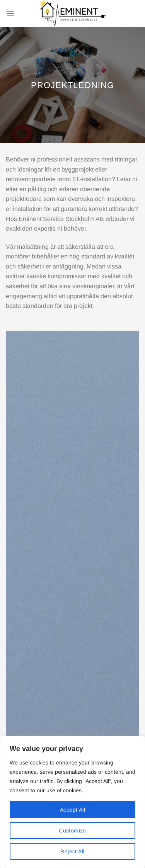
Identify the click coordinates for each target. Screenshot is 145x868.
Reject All (72, 851)
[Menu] (10, 13)
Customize (72, 831)
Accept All (72, 810)
